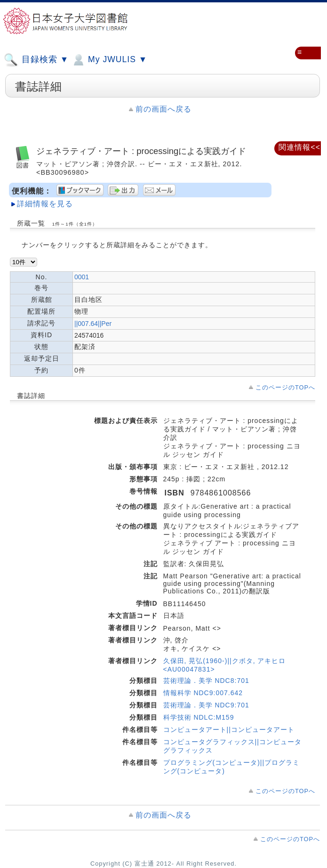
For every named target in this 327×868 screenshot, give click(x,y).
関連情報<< (299, 147)
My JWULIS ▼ (109, 60)
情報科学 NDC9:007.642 (203, 693)
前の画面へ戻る (163, 109)
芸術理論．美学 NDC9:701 (206, 705)
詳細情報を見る (45, 204)
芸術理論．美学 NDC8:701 (206, 681)
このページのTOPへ (285, 387)
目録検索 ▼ (36, 60)
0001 (82, 277)
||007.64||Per (93, 324)
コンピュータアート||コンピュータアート (229, 730)
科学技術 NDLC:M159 (199, 717)
